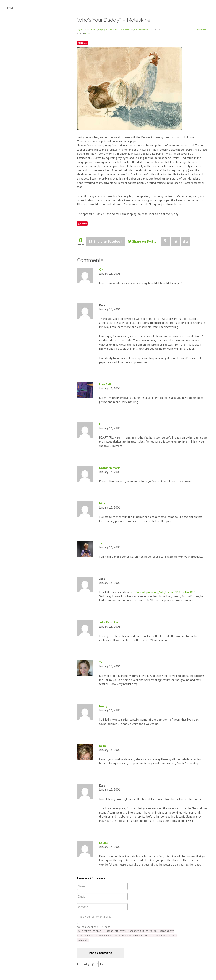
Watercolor (145, 29)
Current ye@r (87, 964)
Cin (101, 270)
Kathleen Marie (110, 468)
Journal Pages (118, 29)
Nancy (103, 706)
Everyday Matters (105, 29)
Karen (88, 33)
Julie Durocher (109, 622)
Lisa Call (105, 384)
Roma (103, 746)
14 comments (201, 29)
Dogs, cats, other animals (87, 29)
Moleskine (129, 29)
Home (10, 8)
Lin (101, 424)
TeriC (103, 543)
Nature (137, 29)
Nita (102, 503)
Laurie (103, 843)
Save (84, 43)
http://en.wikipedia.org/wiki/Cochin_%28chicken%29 (163, 592)
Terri (102, 662)
